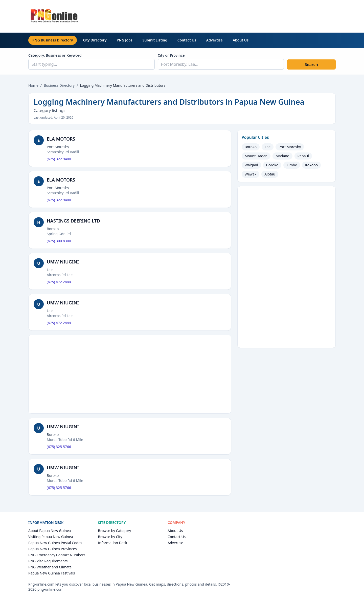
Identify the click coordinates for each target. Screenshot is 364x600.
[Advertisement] (244, 15)
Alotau (270, 174)
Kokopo (311, 165)
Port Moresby (290, 147)
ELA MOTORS (61, 139)
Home (33, 85)
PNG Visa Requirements (48, 561)
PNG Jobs (125, 40)
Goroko (272, 165)
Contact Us (187, 40)
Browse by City (110, 537)
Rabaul (303, 156)
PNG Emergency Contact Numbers (57, 555)
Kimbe (292, 165)
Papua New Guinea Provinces (52, 549)
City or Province (171, 55)
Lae (268, 147)
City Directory (95, 40)
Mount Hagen (256, 156)
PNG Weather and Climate (50, 567)
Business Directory (59, 85)
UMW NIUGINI (63, 262)
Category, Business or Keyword (55, 55)
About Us (241, 40)
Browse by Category (115, 531)
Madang (282, 156)
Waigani (251, 165)
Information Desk (113, 543)
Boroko (251, 147)
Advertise (214, 40)
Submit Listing (155, 40)
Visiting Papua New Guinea (51, 537)
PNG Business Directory (53, 40)
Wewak (251, 174)
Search (311, 64)
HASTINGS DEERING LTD (73, 221)
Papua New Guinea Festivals (52, 573)
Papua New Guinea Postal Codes (55, 543)
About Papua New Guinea (50, 531)
